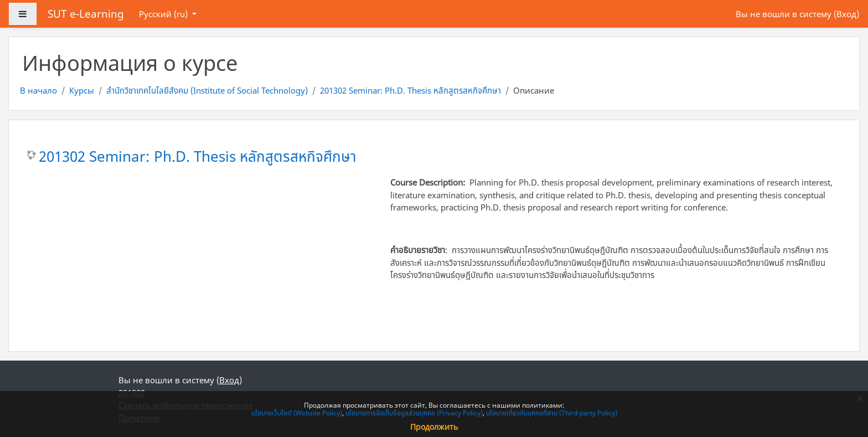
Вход (846, 14)
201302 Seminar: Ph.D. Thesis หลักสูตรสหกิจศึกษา (410, 90)
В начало (38, 90)
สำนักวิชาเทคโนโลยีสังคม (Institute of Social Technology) (207, 90)
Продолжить (434, 427)
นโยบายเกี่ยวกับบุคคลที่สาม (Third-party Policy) (552, 413)
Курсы (82, 90)
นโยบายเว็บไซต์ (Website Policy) (297, 413)
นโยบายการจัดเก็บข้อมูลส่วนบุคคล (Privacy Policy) (414, 413)
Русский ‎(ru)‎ (164, 14)
